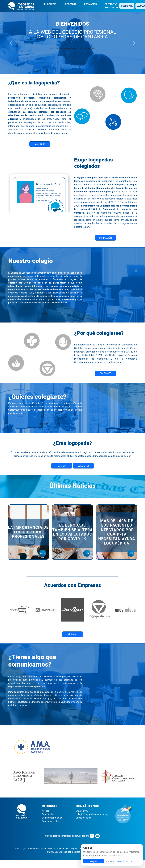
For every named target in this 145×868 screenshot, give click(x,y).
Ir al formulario (45, 716)
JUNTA (45, 314)
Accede (46, 811)
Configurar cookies (51, 821)
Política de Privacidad (58, 849)
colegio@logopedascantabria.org (92, 814)
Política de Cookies (37, 849)
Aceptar (94, 861)
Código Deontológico (52, 818)
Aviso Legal (20, 849)
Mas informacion (125, 861)
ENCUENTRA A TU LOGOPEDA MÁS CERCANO (73, 48)
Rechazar (110, 861)
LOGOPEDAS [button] (70, 4)
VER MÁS (72, 634)
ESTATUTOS (83, 466)
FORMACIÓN (105, 238)
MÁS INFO (40, 144)
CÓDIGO (62, 466)
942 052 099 (82, 811)
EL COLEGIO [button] (50, 4)
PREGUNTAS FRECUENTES (111, 6)
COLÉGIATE (127, 6)
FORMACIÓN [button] (91, 4)
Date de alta (48, 814)
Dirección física (83, 818)
